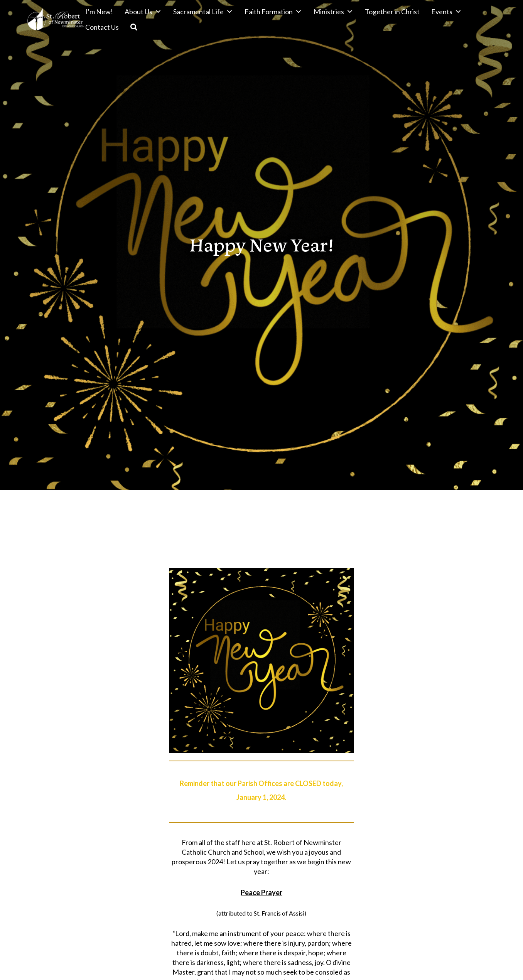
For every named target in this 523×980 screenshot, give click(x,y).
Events (446, 12)
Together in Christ (392, 12)
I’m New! (99, 12)
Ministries (333, 12)
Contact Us (102, 27)
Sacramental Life (203, 12)
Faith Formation (273, 12)
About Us (143, 12)
